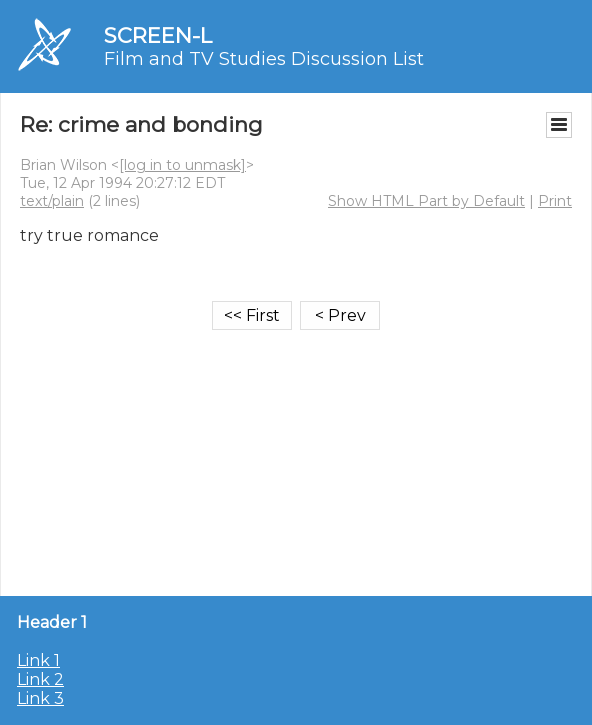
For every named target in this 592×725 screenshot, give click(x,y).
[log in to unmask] (182, 165)
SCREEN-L (158, 35)
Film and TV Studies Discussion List (264, 59)
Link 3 (40, 698)
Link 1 (38, 660)
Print (555, 201)
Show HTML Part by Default (426, 201)
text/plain (52, 201)
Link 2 (40, 679)
